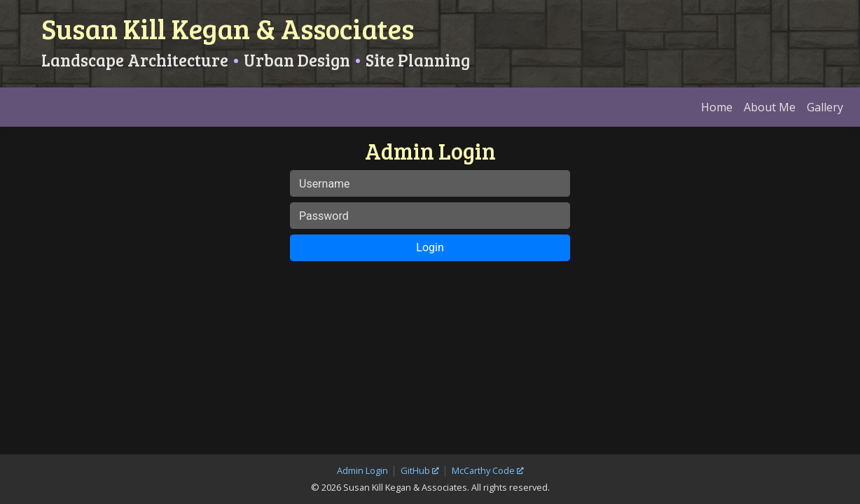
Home (717, 129)
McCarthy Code (483, 449)
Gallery (825, 129)
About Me (770, 129)
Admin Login (362, 449)
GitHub (415, 449)
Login (430, 269)
